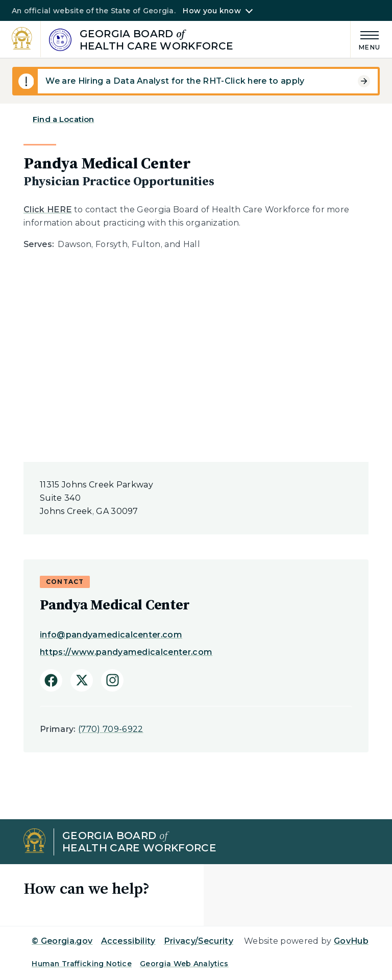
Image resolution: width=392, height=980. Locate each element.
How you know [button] (212, 11)
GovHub (351, 941)
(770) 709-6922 (111, 729)
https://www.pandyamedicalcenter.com (126, 652)
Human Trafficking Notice (82, 964)
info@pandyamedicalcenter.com (111, 635)
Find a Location (63, 119)
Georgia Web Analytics (184, 964)
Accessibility (128, 941)
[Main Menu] (365, 39)
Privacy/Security (199, 941)
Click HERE (47, 210)
